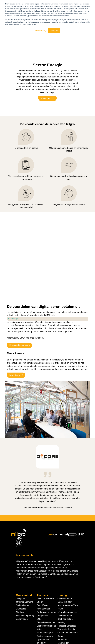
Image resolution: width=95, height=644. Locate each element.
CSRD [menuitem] (40, 565)
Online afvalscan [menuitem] (65, 562)
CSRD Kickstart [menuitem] (65, 565)
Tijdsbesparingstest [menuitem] (67, 589)
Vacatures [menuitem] (62, 603)
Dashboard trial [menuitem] (65, 579)
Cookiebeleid (54, 635)
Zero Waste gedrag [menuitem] (25, 579)
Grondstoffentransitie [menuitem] (46, 589)
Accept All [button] (54, 31)
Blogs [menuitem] (60, 600)
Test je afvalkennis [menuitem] (66, 593)
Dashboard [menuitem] (21, 572)
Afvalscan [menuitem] (20, 576)
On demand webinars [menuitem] (67, 596)
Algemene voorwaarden (21, 635)
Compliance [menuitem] (42, 579)
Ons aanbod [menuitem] (24, 559)
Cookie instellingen (70, 635)
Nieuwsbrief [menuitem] (63, 606)
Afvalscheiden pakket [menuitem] (67, 576)
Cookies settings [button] (41, 31)
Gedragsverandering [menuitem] (46, 576)
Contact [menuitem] (61, 610)
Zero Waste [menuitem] (42, 569)
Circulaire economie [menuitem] (46, 586)
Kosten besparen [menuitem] (45, 600)
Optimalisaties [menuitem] (22, 569)
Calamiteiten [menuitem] (22, 583)
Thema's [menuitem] (42, 559)
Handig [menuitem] (62, 559)
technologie (14, 282)
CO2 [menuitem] (39, 583)
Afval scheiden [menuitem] (44, 572)
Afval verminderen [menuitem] (45, 562)
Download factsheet (19, 309)
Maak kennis (47, 90)
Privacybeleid (40, 635)
